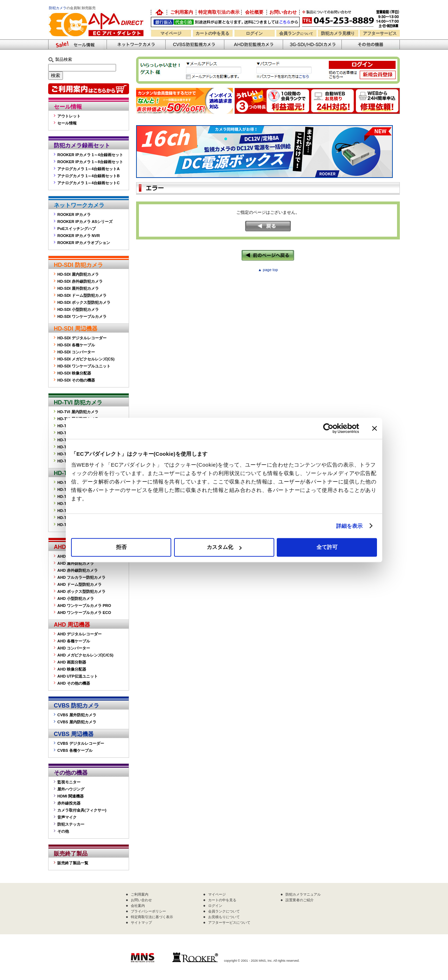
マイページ (171, 33)
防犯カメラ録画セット (82, 145)
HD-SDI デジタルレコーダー (82, 338)
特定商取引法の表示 (219, 12)
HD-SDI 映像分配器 (74, 373)
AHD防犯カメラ (253, 44)
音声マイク (67, 817)
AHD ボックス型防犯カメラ (81, 591)
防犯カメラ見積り (338, 33)
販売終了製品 (71, 854)
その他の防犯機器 (371, 44)
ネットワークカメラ (136, 44)
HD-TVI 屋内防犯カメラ (78, 412)
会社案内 (138, 906)
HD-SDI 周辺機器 (76, 329)
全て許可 (327, 547)
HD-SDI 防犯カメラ (78, 265)
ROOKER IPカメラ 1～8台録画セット (90, 162)
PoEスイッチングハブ (76, 229)
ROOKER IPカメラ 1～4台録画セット (90, 155)
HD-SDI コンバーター (76, 352)
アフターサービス (380, 33)
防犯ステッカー (71, 824)
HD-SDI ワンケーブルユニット (84, 366)
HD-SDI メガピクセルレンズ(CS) (86, 359)
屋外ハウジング (71, 789)
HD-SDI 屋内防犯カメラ (78, 274)
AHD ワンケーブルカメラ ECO (84, 613)
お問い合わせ (283, 12)
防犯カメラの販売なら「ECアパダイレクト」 (97, 11)
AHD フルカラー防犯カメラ (81, 577)
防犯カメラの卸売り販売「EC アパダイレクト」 (159, 12)
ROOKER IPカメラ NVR (79, 236)
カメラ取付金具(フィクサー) (82, 810)
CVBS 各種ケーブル (75, 750)
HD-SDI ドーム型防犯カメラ (82, 295)
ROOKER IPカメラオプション (84, 243)
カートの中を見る (212, 33)
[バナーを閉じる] (375, 428)
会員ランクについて (224, 911)
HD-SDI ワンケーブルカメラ (82, 316)
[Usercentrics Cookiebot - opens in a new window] (328, 428)
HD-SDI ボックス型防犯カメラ (84, 302)
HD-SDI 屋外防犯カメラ (78, 288)
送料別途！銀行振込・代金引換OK (225, 22)
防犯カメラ (58, 8)
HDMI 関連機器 (71, 796)
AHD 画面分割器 (72, 662)
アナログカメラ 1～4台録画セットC (88, 183)
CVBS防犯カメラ (195, 44)
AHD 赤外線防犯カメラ (78, 570)
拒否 (121, 547)
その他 (63, 831)
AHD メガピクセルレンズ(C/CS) (85, 655)
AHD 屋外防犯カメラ (76, 563)
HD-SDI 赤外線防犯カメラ (80, 281)
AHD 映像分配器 (72, 669)
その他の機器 (71, 773)
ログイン (254, 33)
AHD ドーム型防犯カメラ (79, 584)
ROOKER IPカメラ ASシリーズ (85, 222)
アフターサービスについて (229, 923)
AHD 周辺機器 (72, 625)
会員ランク (296, 33)
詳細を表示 (350, 526)
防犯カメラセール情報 (77, 44)
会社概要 (254, 12)
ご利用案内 (182, 12)
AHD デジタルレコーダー (79, 634)
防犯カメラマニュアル (303, 894)
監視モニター (69, 782)
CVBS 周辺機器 (74, 734)
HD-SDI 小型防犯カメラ (78, 309)
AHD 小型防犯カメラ (76, 598)
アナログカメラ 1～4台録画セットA (88, 169)
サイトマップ (141, 923)
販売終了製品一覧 (73, 863)
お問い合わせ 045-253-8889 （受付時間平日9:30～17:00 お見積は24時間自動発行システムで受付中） (351, 18)
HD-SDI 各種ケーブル (76, 345)
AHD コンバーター (74, 648)
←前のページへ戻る (268, 255)
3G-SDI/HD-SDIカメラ (312, 44)
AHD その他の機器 (74, 683)
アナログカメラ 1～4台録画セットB (88, 176)
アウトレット (69, 116)
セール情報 (68, 107)
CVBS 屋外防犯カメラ (77, 715)
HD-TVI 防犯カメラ (78, 402)
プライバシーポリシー (148, 911)
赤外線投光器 (69, 803)
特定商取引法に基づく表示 (152, 917)
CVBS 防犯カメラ (76, 706)
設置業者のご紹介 (300, 900)
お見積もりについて (224, 917)
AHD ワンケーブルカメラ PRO (84, 606)
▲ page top (268, 270)
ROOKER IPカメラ (74, 214)
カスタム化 (224, 547)
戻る (268, 226)
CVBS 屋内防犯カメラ (77, 722)
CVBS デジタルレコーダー (81, 743)
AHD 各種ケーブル (74, 641)
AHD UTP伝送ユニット (78, 676)
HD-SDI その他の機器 (76, 380)
